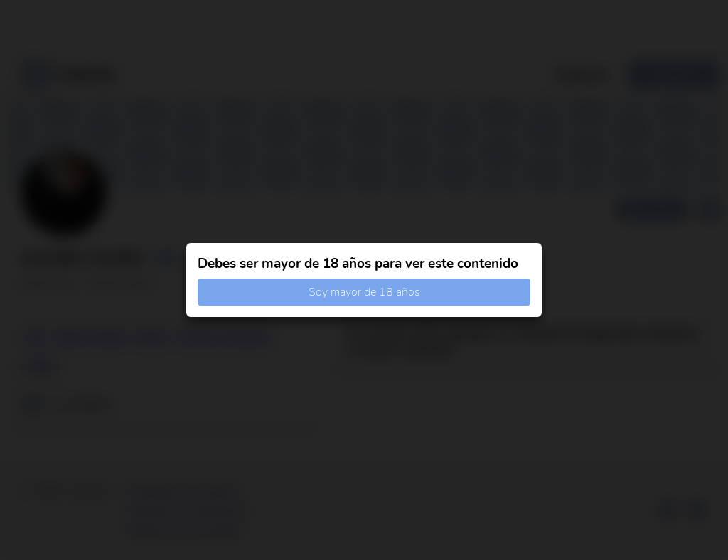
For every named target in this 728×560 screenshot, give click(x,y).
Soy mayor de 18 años (364, 292)
